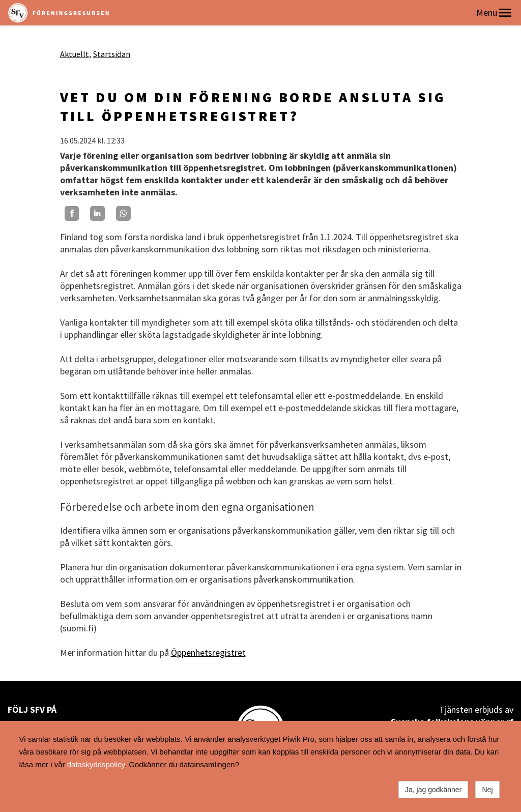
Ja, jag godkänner (433, 790)
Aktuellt (75, 54)
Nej (487, 790)
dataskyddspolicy (96, 764)
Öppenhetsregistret (208, 652)
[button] (505, 13)
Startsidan (112, 54)
